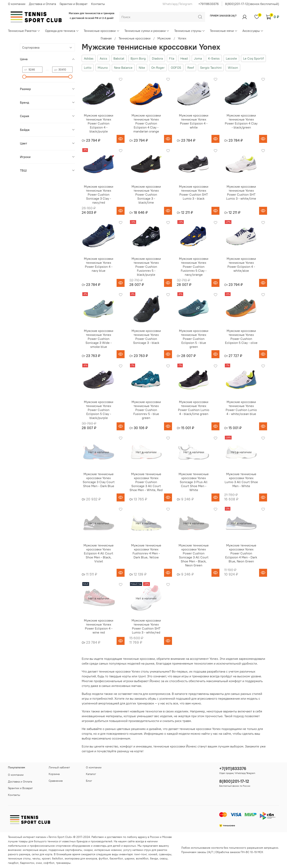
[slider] (24, 77)
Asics (103, 58)
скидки (88, 850)
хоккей (153, 854)
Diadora (157, 58)
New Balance (123, 68)
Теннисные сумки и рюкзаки (147, 31)
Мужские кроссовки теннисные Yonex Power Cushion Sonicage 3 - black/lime (146, 194)
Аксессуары (253, 31)
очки (39, 863)
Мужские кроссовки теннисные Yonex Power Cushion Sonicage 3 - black (146, 337)
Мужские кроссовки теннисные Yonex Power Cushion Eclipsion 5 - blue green (194, 339)
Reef (191, 68)
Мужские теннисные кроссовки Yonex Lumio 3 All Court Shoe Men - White (241, 480)
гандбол (13, 863)
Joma (198, 58)
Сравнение (56, 781)
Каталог (91, 774)
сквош (164, 858)
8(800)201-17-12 (234, 781)
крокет (46, 858)
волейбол (142, 858)
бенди (154, 858)
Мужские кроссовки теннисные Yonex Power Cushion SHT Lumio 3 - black (194, 192)
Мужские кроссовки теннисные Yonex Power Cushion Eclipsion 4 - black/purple (99, 123)
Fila (172, 58)
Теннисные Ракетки (24, 31)
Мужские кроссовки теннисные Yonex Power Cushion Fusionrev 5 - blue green (146, 410)
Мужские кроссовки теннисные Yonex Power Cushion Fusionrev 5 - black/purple (146, 267)
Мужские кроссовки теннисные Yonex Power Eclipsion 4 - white (194, 121)
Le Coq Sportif (253, 58)
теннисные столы (19, 858)
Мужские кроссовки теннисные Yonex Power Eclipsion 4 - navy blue (99, 265)
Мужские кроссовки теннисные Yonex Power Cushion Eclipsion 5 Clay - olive (241, 337)
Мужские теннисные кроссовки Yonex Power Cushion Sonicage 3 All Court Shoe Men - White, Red (146, 482)
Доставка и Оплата (42, 4)
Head (184, 58)
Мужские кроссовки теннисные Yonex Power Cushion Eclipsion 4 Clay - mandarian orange (146, 123)
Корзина (54, 774)
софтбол (49, 863)
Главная (106, 38)
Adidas (89, 58)
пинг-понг (140, 854)
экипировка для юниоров (81, 858)
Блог (89, 781)
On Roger (158, 68)
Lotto (88, 68)
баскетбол (116, 858)
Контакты (98, 4)
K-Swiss (214, 58)
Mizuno (103, 68)
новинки (116, 850)
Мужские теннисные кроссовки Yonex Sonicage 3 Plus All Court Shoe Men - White (194, 482)
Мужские (164, 38)
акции (43, 850)
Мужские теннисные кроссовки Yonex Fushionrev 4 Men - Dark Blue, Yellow (146, 551)
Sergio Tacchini (211, 68)
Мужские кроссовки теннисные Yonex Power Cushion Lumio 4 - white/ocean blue (241, 408)
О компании (17, 4)
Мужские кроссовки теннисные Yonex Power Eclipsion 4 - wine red (99, 626)
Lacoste (231, 58)
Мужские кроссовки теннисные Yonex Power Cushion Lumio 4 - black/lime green (194, 408)
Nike (142, 68)
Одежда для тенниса (62, 31)
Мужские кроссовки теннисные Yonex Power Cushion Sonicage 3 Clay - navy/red (99, 194)
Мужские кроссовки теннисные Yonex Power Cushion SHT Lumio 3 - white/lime (241, 192)
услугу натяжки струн (137, 850)
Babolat (119, 58)
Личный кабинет (59, 767)
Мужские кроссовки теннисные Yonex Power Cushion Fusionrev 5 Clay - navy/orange (194, 267)
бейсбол (57, 858)
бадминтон (27, 863)
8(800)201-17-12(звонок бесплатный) (252, 4)
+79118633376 (209, 4)
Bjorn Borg (138, 58)
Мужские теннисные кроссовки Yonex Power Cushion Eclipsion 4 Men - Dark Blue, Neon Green (241, 553)
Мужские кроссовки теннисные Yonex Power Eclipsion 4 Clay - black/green (241, 121)
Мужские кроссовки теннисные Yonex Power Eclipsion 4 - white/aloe (241, 265)
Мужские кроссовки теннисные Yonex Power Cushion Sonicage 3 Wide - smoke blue (99, 339)
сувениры (165, 854)
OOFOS (176, 68)
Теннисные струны (190, 31)
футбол (103, 858)
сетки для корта (42, 854)
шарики (129, 858)
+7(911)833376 (233, 768)
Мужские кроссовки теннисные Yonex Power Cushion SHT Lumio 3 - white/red (146, 626)
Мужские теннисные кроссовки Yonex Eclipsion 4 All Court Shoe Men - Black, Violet (99, 553)
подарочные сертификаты (65, 850)
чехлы (36, 858)
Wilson (233, 68)
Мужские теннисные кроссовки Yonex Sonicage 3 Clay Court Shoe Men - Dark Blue (99, 480)
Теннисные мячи (224, 31)
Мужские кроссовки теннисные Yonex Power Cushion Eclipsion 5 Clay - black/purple (99, 410)
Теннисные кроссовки (102, 31)
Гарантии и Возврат (74, 4)
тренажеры (63, 863)
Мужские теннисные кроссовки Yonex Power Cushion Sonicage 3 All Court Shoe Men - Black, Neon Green (194, 555)
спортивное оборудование (73, 846)
